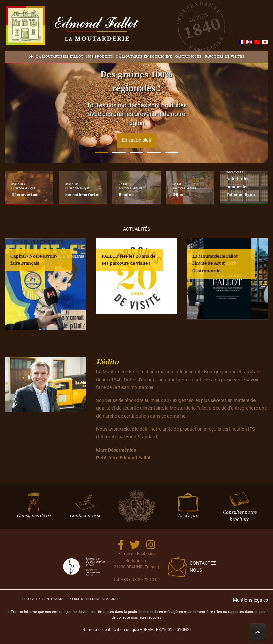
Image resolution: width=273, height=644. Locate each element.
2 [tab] (119, 152)
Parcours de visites (225, 57)
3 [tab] (136, 152)
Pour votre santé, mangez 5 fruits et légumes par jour (71, 599)
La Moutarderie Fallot (60, 57)
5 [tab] (171, 152)
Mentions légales (250, 600)
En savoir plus (136, 140)
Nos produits (100, 57)
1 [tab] (102, 152)
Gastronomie (188, 57)
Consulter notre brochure (239, 509)
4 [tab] (154, 152)
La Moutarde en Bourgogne (144, 57)
